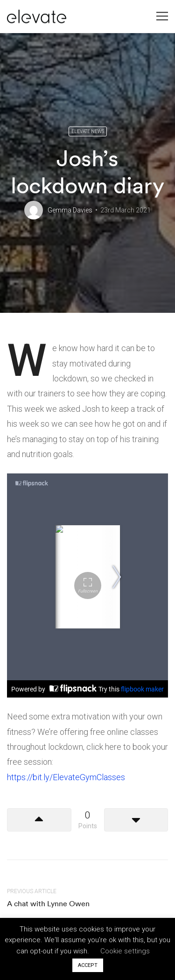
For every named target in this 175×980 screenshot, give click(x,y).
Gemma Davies (70, 210)
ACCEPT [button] (88, 965)
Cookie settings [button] (125, 951)
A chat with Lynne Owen (48, 903)
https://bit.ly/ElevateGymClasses (66, 777)
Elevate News (88, 131)
